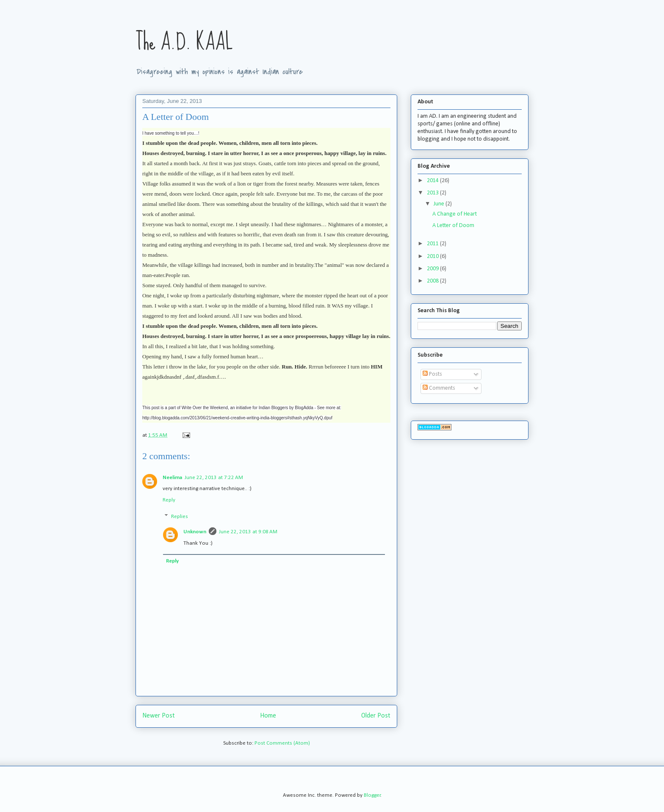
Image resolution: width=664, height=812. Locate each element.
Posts (432, 374)
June (440, 204)
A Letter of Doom (453, 226)
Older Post (376, 716)
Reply (169, 500)
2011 (433, 244)
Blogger (372, 795)
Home (268, 716)
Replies (180, 517)
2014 (433, 181)
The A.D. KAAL (184, 42)
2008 (433, 281)
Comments (439, 388)
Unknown (195, 532)
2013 (433, 193)
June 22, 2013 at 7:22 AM (214, 478)
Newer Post (159, 716)
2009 (433, 269)
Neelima (172, 478)
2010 (433, 256)
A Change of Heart (455, 214)
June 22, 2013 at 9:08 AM (248, 532)
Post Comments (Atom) (282, 743)
